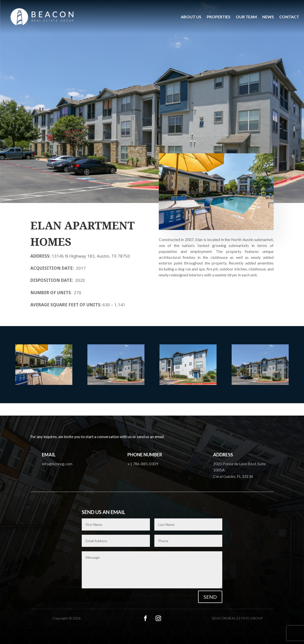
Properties (219, 17)
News (268, 17)
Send (210, 597)
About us (191, 17)
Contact (289, 17)
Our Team (246, 17)
